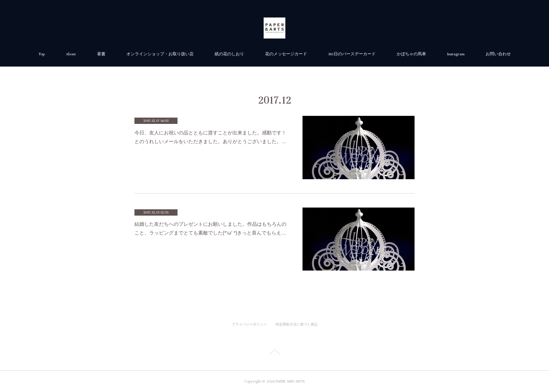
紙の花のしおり (229, 54)
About (71, 54)
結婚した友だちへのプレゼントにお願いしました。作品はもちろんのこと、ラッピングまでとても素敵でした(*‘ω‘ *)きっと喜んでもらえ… (210, 228)
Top (42, 54)
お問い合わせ (498, 54)
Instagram (456, 54)
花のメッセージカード (286, 54)
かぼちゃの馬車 (411, 54)
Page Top (274, 353)
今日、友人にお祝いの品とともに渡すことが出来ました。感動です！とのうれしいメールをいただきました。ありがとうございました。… (210, 137)
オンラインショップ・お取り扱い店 (160, 54)
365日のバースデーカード (352, 54)
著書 (101, 54)
